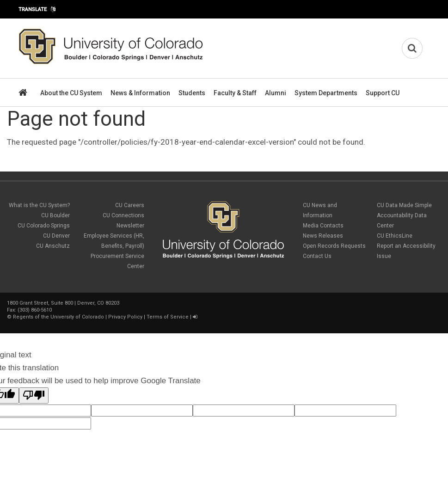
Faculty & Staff (235, 93)
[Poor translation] (34, 395)
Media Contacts (323, 226)
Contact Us (317, 256)
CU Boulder (55, 215)
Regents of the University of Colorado (58, 317)
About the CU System (71, 93)
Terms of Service (168, 317)
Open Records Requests (334, 246)
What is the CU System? (39, 205)
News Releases (323, 236)
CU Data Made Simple (404, 205)
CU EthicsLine (395, 236)
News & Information (140, 93)
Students (192, 93)
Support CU (383, 93)
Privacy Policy (125, 317)
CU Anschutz (53, 246)
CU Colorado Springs (44, 226)
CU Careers (130, 205)
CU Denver (56, 236)
